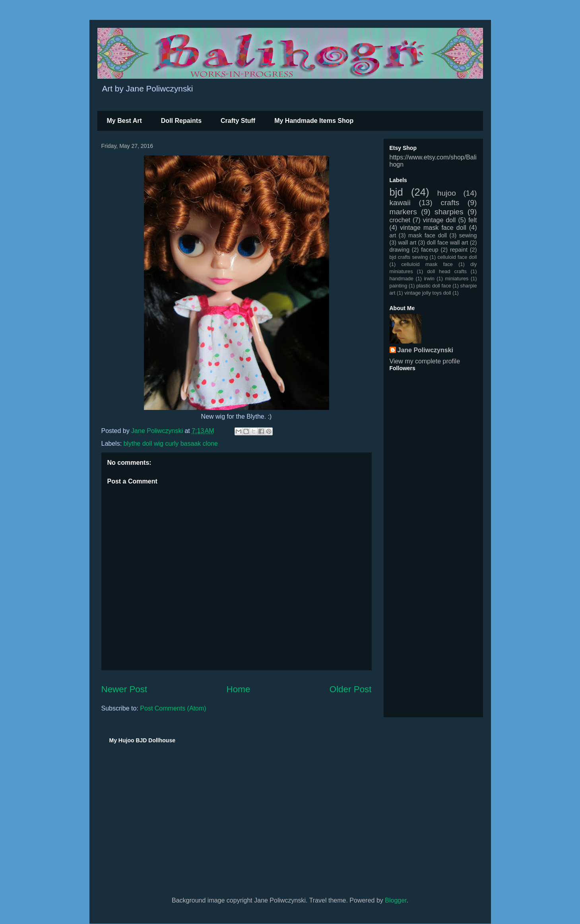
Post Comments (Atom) (173, 708)
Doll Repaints (181, 121)
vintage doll (439, 220)
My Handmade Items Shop (314, 121)
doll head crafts (447, 271)
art (393, 235)
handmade (402, 279)
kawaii (400, 203)
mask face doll (428, 235)
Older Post (351, 689)
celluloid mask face (427, 264)
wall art (407, 243)
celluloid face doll (457, 257)
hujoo (447, 193)
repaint (459, 250)
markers (403, 212)
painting (399, 286)
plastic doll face (434, 286)
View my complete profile (425, 361)
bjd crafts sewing (409, 257)
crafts (450, 203)
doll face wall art (448, 243)
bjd (396, 192)
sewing (468, 235)
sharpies (449, 212)
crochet (400, 220)
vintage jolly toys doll (428, 293)
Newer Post (124, 689)
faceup (430, 250)
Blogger (396, 900)
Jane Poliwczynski (426, 350)
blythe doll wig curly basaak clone (171, 444)
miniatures (457, 279)
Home (239, 689)
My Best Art (124, 121)
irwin (429, 279)
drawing (400, 250)
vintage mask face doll (433, 228)
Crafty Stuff (238, 121)
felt (472, 220)
